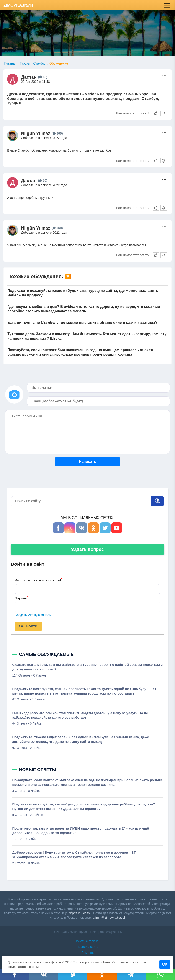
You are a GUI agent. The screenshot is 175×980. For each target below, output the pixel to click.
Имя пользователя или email (38, 580)
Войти (28, 626)
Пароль (21, 598)
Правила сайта (87, 947)
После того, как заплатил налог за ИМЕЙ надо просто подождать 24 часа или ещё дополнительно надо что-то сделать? (81, 831)
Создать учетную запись (33, 615)
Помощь (87, 953)
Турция (25, 63)
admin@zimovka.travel (109, 918)
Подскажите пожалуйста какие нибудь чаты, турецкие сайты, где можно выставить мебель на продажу (83, 293)
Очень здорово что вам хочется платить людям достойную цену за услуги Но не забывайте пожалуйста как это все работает (80, 715)
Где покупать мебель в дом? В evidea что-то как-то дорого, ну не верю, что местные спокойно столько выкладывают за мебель (84, 309)
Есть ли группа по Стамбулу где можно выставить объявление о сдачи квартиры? (82, 323)
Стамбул (40, 63)
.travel (18, 5)
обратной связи (80, 913)
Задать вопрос (87, 549)
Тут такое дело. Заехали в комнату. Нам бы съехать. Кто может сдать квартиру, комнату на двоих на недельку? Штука (87, 336)
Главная (10, 63)
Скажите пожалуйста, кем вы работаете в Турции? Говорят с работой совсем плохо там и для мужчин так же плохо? (88, 667)
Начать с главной (87, 941)
